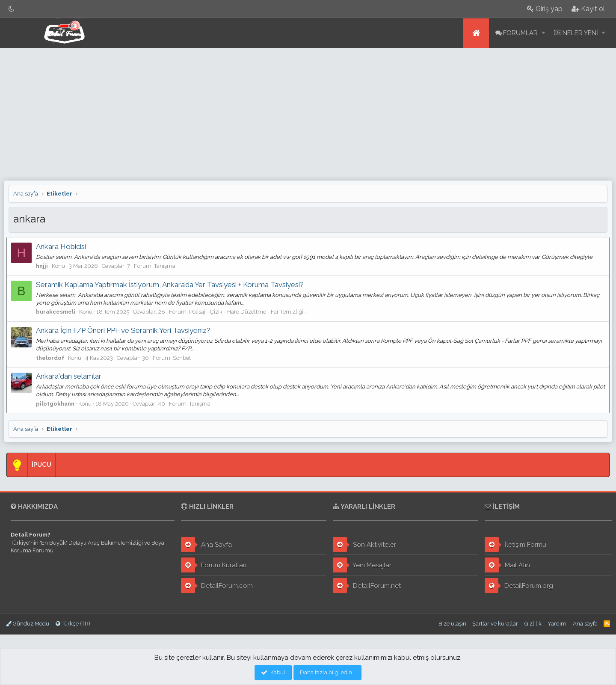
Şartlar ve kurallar (495, 624)
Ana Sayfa (206, 544)
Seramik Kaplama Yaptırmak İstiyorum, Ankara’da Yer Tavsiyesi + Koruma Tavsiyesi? (172, 285)
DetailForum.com (217, 586)
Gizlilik (533, 624)
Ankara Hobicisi (63, 246)
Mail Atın (507, 565)
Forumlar (520, 33)
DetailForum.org (519, 586)
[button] (543, 33)
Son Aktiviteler (364, 544)
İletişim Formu (515, 544)
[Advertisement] (308, 112)
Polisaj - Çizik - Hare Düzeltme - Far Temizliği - (250, 312)
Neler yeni (580, 33)
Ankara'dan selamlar (71, 376)
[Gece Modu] (12, 9)
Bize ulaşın (452, 624)
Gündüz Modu (28, 624)
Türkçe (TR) (73, 624)
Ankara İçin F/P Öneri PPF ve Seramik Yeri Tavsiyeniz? (125, 330)
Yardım (557, 624)
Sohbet (184, 358)
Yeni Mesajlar (362, 565)
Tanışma (167, 266)
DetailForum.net (367, 586)
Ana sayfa (476, 33)
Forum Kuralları (214, 565)
